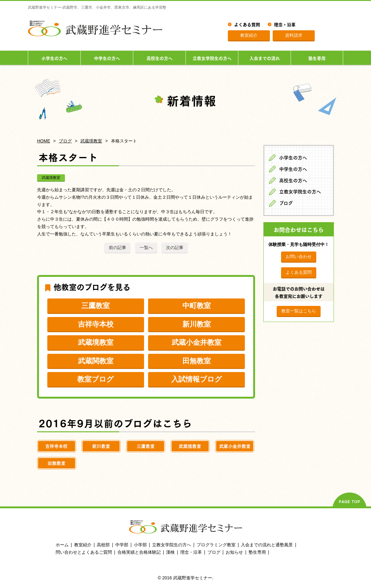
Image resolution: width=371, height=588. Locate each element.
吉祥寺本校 (96, 324)
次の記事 (175, 247)
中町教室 (197, 306)
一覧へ (146, 247)
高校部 (103, 545)
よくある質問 (247, 24)
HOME (44, 141)
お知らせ (234, 552)
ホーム (62, 545)
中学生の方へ (107, 58)
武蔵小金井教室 (196, 342)
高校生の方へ (160, 58)
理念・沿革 (285, 24)
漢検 (170, 552)
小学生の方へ (54, 58)
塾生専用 (317, 58)
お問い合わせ (299, 256)
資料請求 (294, 35)
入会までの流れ (265, 58)
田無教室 (197, 361)
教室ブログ (96, 379)
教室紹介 (249, 35)
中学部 (122, 545)
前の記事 (117, 247)
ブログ (65, 141)
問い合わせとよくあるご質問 (84, 552)
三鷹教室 (96, 306)
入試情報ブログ (197, 379)
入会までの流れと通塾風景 (267, 545)
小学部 (140, 545)
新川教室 (197, 324)
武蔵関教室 (96, 361)
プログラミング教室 (216, 545)
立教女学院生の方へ (212, 58)
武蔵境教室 (91, 141)
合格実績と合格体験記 (139, 552)
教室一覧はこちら (299, 311)
